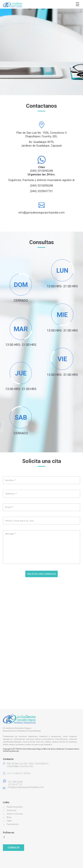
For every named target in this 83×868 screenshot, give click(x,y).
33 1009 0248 (13, 782)
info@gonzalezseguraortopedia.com (42, 213)
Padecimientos (15, 807)
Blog (9, 817)
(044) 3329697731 (41, 191)
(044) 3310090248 (41, 171)
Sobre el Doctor (15, 814)
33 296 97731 (14, 785)
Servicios (11, 810)
